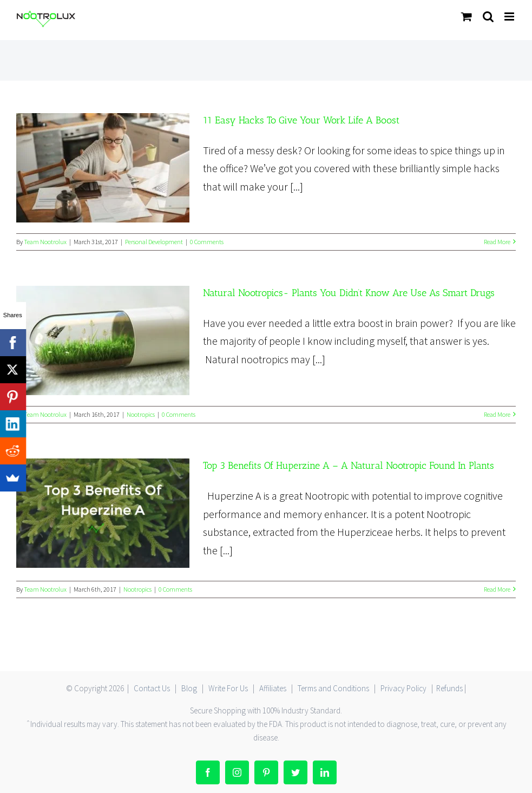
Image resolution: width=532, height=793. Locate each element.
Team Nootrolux (45, 242)
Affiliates (273, 688)
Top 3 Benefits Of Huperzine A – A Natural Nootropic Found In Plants (349, 466)
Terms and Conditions (333, 688)
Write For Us (228, 688)
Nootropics (141, 414)
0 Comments (207, 242)
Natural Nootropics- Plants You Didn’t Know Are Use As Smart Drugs (349, 293)
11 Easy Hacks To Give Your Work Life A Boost (301, 120)
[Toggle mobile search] (488, 17)
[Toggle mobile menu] (510, 17)
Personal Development (154, 242)
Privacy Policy (403, 688)
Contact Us (152, 688)
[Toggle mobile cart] (467, 17)
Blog (189, 688)
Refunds (449, 688)
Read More (497, 242)
